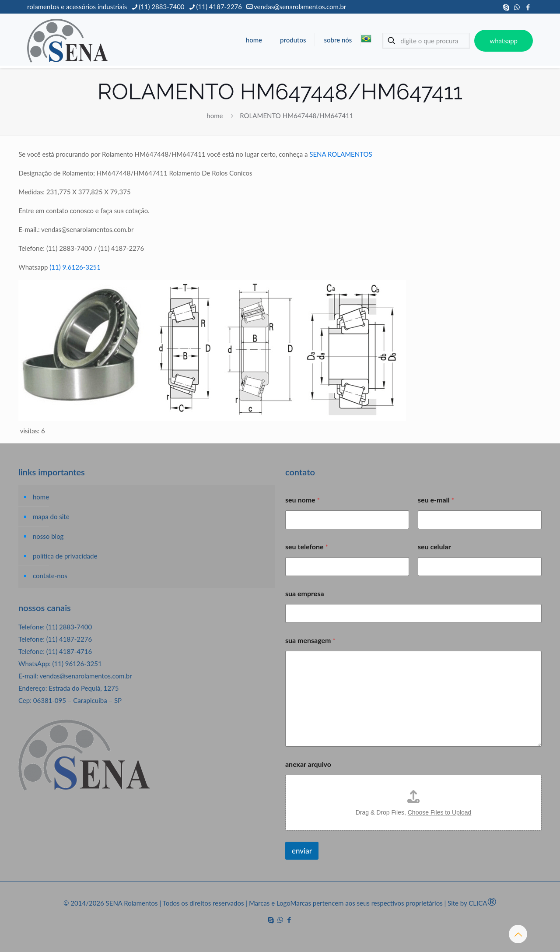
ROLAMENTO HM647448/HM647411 (296, 116)
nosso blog (48, 536)
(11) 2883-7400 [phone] (161, 7)
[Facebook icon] (528, 7)
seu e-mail (436, 500)
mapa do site (51, 516)
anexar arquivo (308, 764)
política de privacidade (65, 556)
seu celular (434, 546)
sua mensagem (310, 640)
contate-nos (50, 576)
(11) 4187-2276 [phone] (219, 7)
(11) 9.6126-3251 (75, 267)
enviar (302, 851)
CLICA (483, 903)
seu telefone (307, 546)
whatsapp (504, 41)
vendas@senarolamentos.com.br (86, 676)
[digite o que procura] (426, 41)
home (215, 116)
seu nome (303, 500)
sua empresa (305, 593)
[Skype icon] (506, 7)
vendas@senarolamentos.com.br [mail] (300, 7)
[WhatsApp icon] (517, 7)
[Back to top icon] (518, 934)
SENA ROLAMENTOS (341, 154)
